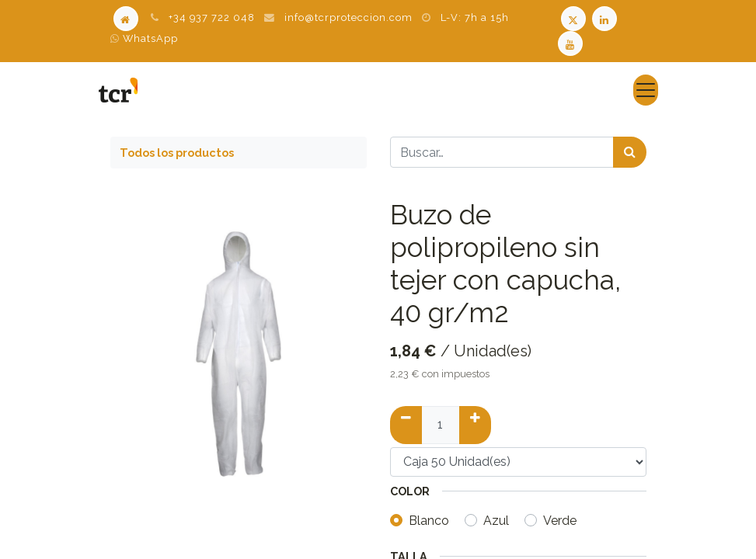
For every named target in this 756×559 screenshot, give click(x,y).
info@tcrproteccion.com (348, 17)
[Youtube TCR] (572, 42)
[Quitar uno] (406, 425)
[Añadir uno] (475, 425)
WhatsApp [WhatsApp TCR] (144, 38)
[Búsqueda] (630, 152)
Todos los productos (177, 153)
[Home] (126, 17)
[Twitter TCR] (573, 17)
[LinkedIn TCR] (606, 17)
